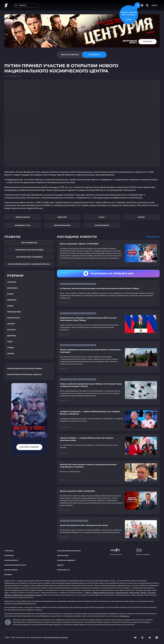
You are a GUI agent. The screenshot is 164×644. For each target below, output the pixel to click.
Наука (102, 217)
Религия (11, 324)
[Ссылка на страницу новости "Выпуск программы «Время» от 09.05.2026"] (108, 253)
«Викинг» (144, 593)
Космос (141, 217)
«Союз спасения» (121, 593)
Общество (62, 217)
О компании (9, 551)
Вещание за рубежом (143, 552)
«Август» (88, 593)
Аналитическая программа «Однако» (24, 374)
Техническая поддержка (66, 560)
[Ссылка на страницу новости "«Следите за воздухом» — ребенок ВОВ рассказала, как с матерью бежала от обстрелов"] (108, 419)
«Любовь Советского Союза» (103, 593)
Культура (11, 330)
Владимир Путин (23, 225)
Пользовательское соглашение (69, 551)
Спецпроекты (9, 556)
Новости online (23, 217)
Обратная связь (63, 556)
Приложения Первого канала (15, 565)
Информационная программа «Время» (25, 369)
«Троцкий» (152, 593)
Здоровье (12, 336)
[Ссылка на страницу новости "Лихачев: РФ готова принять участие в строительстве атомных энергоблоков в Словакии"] (108, 472)
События (60, 565)
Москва (11, 354)
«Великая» (8, 595)
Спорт (10, 342)
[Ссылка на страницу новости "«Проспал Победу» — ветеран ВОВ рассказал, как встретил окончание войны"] (108, 446)
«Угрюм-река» (134, 593)
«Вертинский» (18, 595)
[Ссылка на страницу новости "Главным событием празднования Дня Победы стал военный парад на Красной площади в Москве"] (108, 390)
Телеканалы (125, 616)
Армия (10, 306)
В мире (10, 294)
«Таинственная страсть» (33, 595)
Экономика (12, 288)
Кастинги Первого (11, 570)
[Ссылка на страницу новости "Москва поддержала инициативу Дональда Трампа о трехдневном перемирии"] (108, 357)
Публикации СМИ (63, 570)
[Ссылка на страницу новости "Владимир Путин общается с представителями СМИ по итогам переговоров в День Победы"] (108, 324)
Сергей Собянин (102, 225)
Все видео (8, 575)
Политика (12, 282)
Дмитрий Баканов (62, 225)
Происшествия (14, 312)
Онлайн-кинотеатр (11, 560)
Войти (155, 5)
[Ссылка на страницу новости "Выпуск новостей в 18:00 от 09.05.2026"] (108, 501)
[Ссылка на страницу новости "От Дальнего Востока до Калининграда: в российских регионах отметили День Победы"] (108, 293)
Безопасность (14, 318)
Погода (10, 348)
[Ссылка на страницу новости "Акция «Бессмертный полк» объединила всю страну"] (108, 529)
